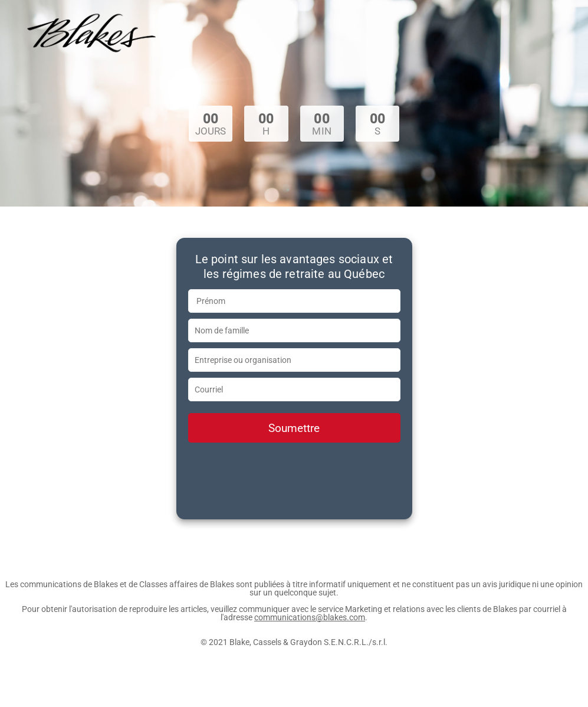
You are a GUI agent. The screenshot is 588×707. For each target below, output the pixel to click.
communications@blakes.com (310, 617)
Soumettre (294, 428)
